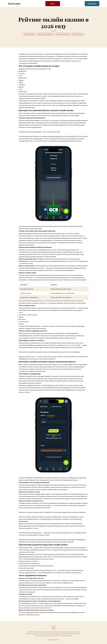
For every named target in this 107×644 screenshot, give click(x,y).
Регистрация (92, 4)
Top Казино (14, 4)
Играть (53, 4)
